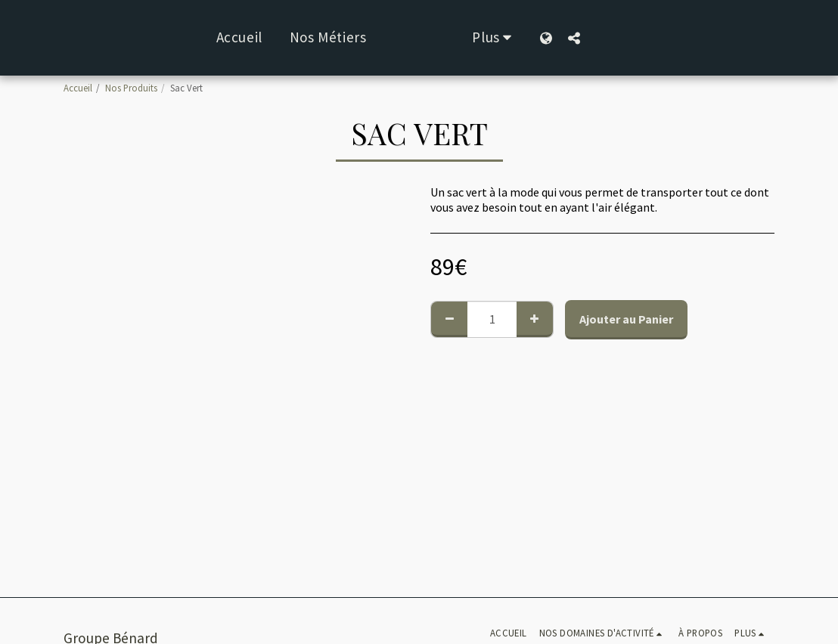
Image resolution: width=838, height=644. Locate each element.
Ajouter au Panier (626, 319)
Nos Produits (131, 88)
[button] (621, 38)
